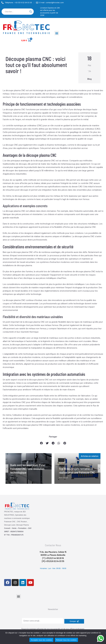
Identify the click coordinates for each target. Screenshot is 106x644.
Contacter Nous (53, 545)
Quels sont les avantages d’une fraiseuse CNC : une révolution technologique (27, 469)
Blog (89, 79)
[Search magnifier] (31, 12)
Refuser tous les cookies (66, 640)
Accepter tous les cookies (41, 640)
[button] (57, 33)
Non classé (63, 478)
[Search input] (16, 12)
